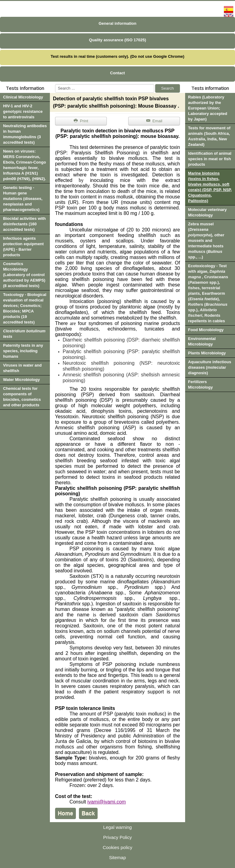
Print (81, 121)
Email (154, 121)
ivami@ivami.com (107, 802)
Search (168, 88)
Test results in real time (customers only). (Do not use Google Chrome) (118, 56)
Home (65, 813)
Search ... (55, 84)
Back (88, 813)
